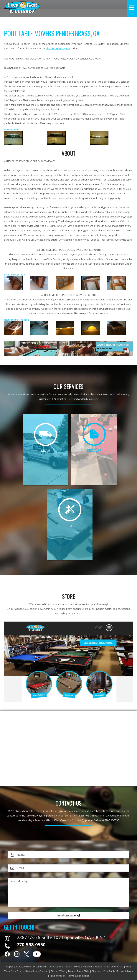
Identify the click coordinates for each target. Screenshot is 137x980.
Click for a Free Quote (58, 48)
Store (54, 971)
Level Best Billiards (37, 967)
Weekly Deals (67, 971)
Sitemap (96, 971)
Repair (98, 967)
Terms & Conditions (78, 976)
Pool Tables (65, 967)
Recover (88, 967)
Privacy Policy (57, 976)
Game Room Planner (37, 971)
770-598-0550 (112, 820)
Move (77, 967)
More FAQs (83, 971)
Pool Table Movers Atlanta (118, 971)
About (53, 967)
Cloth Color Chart (114, 967)
